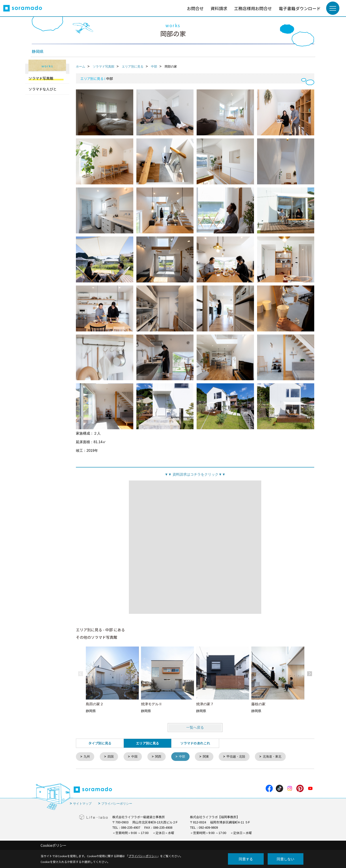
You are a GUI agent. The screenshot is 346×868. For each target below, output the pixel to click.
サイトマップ (82, 804)
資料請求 (219, 8)
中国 (136, 757)
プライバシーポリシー (117, 804)
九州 (87, 757)
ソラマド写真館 (41, 78)
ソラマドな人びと (43, 89)
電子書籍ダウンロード (300, 8)
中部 (185, 757)
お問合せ (195, 8)
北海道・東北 (278, 757)
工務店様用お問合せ (253, 8)
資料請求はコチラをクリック (195, 474)
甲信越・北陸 (241, 757)
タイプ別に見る (100, 743)
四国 (112, 757)
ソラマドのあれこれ (195, 743)
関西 (161, 757)
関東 (210, 757)
